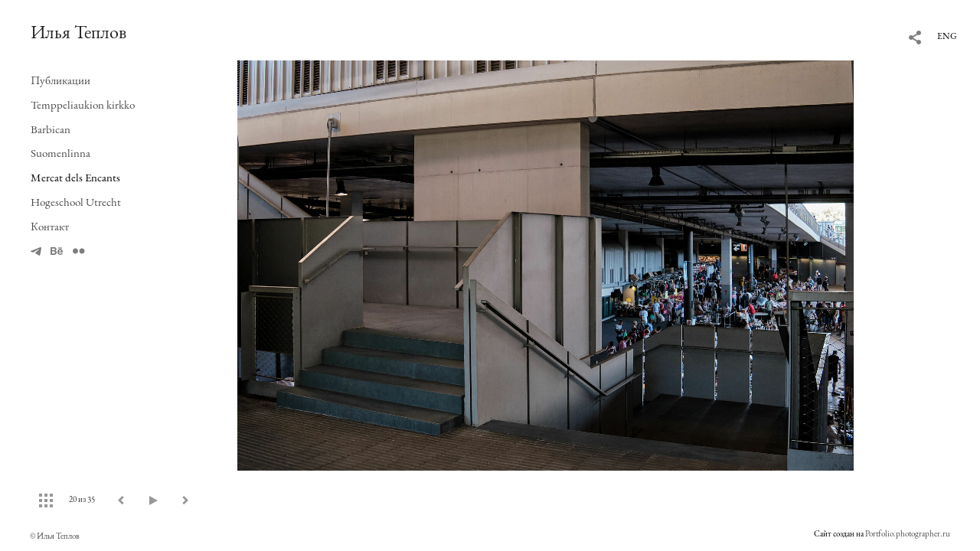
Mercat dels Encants (75, 177)
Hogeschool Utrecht (76, 202)
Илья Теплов (78, 32)
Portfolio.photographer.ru (908, 533)
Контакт (50, 226)
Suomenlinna (60, 153)
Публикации (60, 80)
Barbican (51, 129)
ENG (947, 36)
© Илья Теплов (55, 536)
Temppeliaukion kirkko (83, 104)
